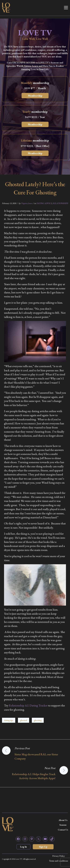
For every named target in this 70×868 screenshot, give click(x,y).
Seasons (63, 825)
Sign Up (43, 847)
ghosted (24, 720)
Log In (23, 847)
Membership (35, 96)
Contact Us (63, 830)
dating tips (9, 720)
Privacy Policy (59, 856)
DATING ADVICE (44, 203)
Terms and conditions (58, 861)
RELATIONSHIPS (60, 203)
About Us (63, 820)
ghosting (38, 720)
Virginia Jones (27, 203)
